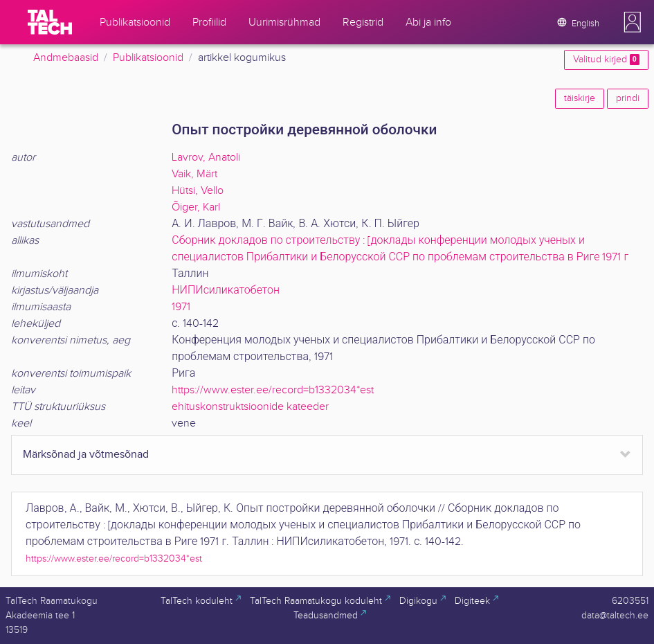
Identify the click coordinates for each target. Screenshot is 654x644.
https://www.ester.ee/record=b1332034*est (273, 390)
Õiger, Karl (196, 207)
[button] (633, 22)
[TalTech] (50, 22)
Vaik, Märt (194, 174)
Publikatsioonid (148, 58)
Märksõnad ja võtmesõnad (86, 455)
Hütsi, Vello (198, 191)
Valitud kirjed (606, 60)
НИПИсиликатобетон (226, 290)
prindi (628, 98)
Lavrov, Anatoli (206, 158)
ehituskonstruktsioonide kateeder (250, 407)
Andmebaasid (66, 58)
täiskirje (580, 98)
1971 (181, 307)
